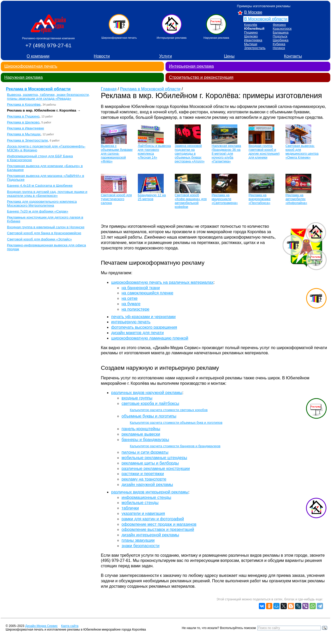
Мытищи (251, 44)
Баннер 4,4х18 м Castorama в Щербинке (40, 186)
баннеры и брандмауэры (145, 440)
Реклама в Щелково (23, 122)
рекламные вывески (141, 434)
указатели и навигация (143, 513)
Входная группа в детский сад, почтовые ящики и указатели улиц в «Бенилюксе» (47, 194)
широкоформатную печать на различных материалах (162, 282)
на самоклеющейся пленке (147, 293)
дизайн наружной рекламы (147, 485)
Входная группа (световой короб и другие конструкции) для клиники (264, 152)
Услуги (165, 56)
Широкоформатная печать (31, 66)
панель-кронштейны (141, 429)
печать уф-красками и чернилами (143, 317)
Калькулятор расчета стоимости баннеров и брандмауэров (175, 446)
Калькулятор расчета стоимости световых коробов (169, 410)
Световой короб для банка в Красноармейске (44, 233)
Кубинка (279, 44)
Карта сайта (70, 626)
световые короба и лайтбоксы (150, 403)
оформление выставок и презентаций (158, 529)
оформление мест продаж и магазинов (159, 524)
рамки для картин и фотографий (153, 519)
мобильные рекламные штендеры (154, 458)
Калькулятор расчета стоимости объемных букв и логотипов (176, 423)
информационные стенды (146, 497)
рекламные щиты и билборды (150, 463)
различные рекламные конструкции (156, 469)
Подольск (280, 36)
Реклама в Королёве (24, 104)
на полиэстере (136, 309)
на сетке (130, 298)
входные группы (137, 398)
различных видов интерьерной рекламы (150, 492)
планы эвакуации (138, 540)
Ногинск (279, 48)
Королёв (251, 25)
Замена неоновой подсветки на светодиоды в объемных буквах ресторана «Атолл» (190, 154)
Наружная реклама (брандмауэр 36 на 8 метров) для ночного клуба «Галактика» (226, 154)
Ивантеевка (253, 40)
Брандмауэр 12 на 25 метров (152, 197)
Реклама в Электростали (27, 140)
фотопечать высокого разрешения (144, 327)
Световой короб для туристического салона (116, 199)
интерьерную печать (131, 322)
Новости (102, 56)
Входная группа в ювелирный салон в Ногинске (46, 227)
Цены (229, 56)
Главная (109, 89)
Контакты (293, 56)
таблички (130, 508)
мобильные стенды (140, 503)
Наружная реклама (23, 77)
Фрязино (279, 25)
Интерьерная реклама (191, 66)
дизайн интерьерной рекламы (150, 535)
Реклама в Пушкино (23, 116)
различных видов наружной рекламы (147, 393)
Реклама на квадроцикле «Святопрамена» (225, 199)
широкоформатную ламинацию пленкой (150, 338)
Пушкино (251, 32)
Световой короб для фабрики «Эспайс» (39, 239)
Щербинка (281, 40)
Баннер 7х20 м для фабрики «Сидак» (38, 211)
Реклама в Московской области (38, 89)
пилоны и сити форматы (145, 452)
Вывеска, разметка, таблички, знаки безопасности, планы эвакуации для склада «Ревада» (48, 97)
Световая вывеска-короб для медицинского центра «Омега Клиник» (302, 152)
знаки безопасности (141, 546)
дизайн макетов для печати (137, 333)
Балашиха (281, 32)
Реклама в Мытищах (24, 134)
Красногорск (282, 29)
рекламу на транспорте (144, 479)
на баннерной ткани (141, 288)
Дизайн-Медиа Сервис (41, 626)
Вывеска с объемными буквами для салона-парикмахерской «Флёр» (117, 154)
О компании (38, 56)
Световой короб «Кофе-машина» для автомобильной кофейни (191, 201)
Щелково (251, 36)
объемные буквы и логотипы (149, 416)
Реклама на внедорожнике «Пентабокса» (259, 199)
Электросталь (255, 48)
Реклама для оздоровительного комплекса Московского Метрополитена (42, 203)
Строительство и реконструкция (201, 77)
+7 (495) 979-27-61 (48, 45)
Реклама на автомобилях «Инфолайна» (296, 199)
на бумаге (131, 304)
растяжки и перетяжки (143, 474)
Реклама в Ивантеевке (25, 128)
